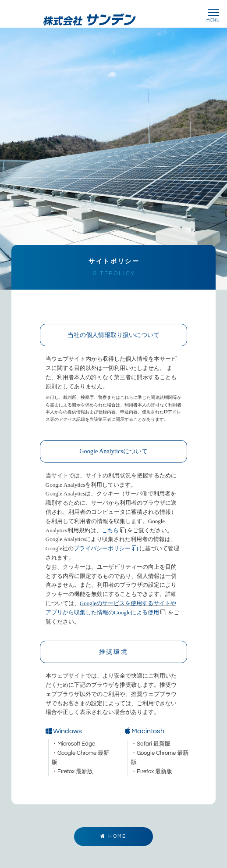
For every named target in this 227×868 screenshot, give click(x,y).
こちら (110, 537)
